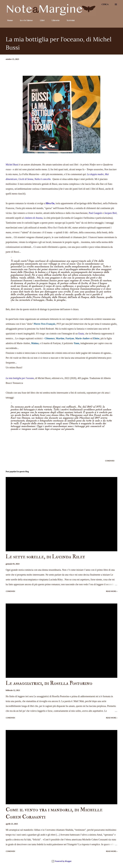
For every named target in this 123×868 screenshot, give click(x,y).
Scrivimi (69, 20)
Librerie (54, 20)
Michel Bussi (12, 165)
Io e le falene (25, 20)
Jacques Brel (111, 213)
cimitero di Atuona (33, 218)
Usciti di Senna (26, 179)
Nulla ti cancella (43, 179)
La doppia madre (95, 174)
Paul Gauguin (95, 213)
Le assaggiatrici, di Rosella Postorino (49, 683)
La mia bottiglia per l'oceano (20, 378)
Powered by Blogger (61, 861)
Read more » (112, 591)
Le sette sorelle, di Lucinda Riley (45, 557)
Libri (41, 20)
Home (9, 20)
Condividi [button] (110, 461)
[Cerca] (105, 4)
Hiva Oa (50, 203)
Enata (81, 334)
